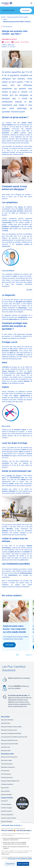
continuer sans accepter (11, 825)
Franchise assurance (7, 777)
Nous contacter (5, 791)
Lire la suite (9, 645)
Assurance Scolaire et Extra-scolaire (18, 17)
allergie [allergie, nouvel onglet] (20, 207)
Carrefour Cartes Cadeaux (9, 818)
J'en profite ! (26, 10)
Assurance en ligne (7, 760)
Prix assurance (5, 771)
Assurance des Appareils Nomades (11, 733)
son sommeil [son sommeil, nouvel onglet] (13, 221)
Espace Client (5, 788)
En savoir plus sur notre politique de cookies (20, 859)
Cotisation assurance (7, 784)
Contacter (6, 42)
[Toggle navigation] (31, 3)
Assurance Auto (6, 723)
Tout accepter (23, 864)
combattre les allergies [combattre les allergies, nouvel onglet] (14, 476)
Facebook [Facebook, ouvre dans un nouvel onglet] (16, 42)
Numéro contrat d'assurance (9, 757)
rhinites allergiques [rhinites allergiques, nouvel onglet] (8, 371)
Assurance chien (6, 751)
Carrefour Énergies (7, 821)
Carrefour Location (6, 811)
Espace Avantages (6, 795)
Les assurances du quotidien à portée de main (14, 737)
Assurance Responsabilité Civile (10, 781)
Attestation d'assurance (8, 767)
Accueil (3, 17)
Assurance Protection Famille (9, 744)
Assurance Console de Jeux (9, 730)
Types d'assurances (7, 764)
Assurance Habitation (7, 720)
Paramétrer (10, 864)
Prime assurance (6, 774)
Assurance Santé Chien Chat (9, 740)
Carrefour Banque (6, 804)
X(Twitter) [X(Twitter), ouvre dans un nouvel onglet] (25, 42)
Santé (5, 19)
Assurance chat (6, 747)
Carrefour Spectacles (7, 815)
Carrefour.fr (4, 801)
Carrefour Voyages (7, 808)
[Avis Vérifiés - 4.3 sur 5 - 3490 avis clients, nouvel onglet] (22, 803)
